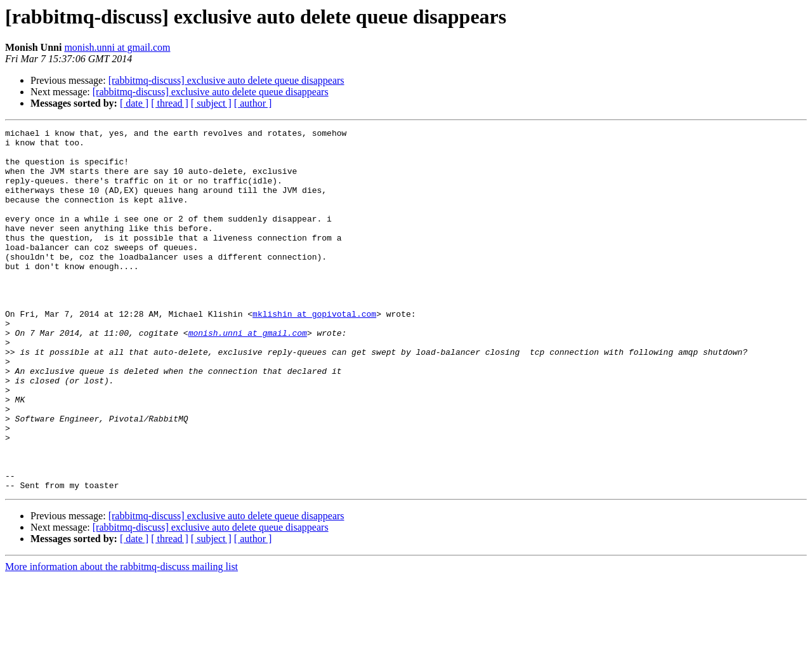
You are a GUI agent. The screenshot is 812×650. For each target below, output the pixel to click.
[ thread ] (170, 103)
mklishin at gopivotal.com (314, 352)
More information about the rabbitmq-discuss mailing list (121, 639)
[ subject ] (211, 103)
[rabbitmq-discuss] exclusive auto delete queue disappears (226, 80)
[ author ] (253, 103)
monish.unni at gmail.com (117, 47)
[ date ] (134, 103)
